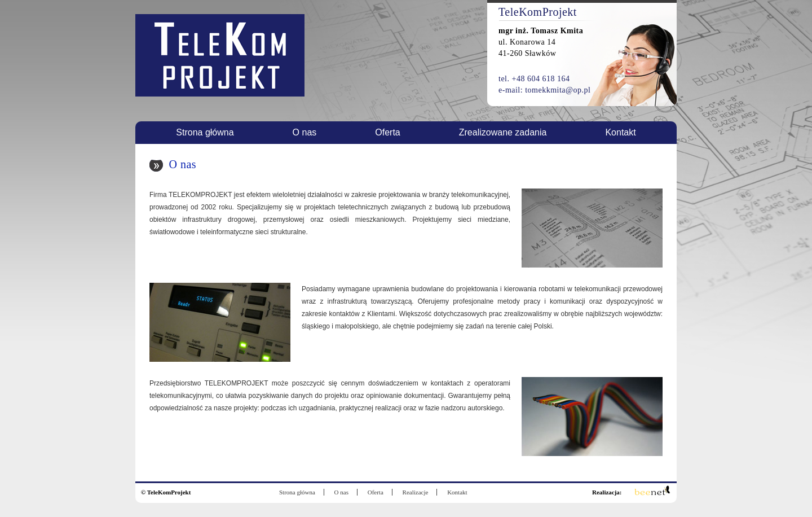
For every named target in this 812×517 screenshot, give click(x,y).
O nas (305, 132)
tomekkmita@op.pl (558, 90)
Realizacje (416, 492)
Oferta (387, 132)
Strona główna (205, 132)
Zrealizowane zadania (503, 132)
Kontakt (620, 132)
